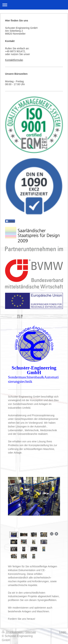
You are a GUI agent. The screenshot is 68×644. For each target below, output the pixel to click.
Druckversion (13, 632)
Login (63, 632)
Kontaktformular (14, 60)
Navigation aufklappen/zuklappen (34, 5)
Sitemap (31, 632)
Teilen (10, 221)
